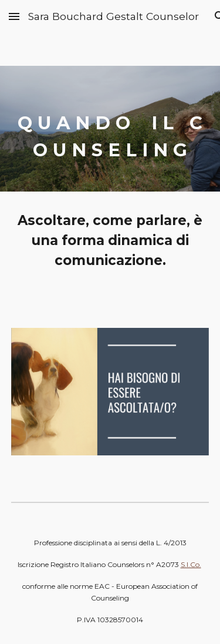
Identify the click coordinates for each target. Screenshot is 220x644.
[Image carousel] (110, 398)
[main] (110, 129)
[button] (14, 16)
